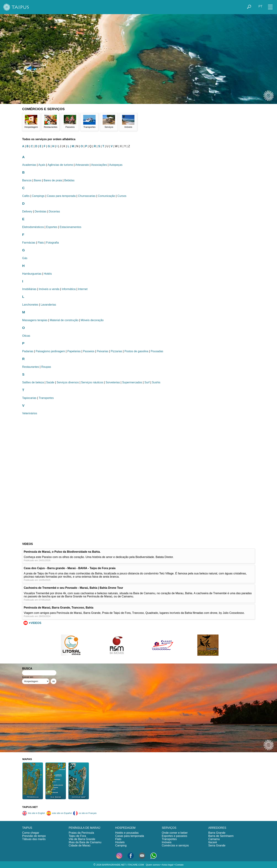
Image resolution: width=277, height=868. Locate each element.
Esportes (52, 227)
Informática (69, 289)
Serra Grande (217, 845)
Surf (147, 382)
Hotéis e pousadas (127, 833)
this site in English (33, 813)
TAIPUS (27, 828)
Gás (25, 258)
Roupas (46, 367)
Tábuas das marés (34, 839)
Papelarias (74, 351)
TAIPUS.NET (30, 807)
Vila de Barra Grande (82, 839)
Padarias (28, 351)
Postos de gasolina (136, 351)
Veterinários (30, 413)
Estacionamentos (70, 227)
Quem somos (153, 865)
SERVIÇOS (169, 828)
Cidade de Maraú (80, 845)
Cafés (26, 196)
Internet (83, 289)
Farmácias (29, 243)
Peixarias (103, 351)
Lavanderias (48, 305)
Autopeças (116, 165)
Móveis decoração (92, 320)
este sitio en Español (59, 813)
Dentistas (41, 211)
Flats (41, 243)
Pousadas (157, 351)
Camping (121, 845)
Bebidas (69, 180)
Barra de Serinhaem (221, 836)
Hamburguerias (32, 274)
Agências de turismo (60, 165)
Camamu (214, 839)
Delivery (27, 211)
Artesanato (82, 165)
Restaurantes (30, 367)
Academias (29, 165)
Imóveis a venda (49, 289)
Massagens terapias (35, 320)
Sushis (156, 382)
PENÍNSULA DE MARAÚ (85, 828)
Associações (99, 165)
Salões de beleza (33, 382)
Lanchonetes (30, 305)
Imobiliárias (29, 289)
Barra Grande (217, 833)
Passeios (89, 351)
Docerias (54, 211)
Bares (38, 180)
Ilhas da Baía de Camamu (85, 842)
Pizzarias (116, 351)
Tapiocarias (29, 398)
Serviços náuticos (92, 382)
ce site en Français (85, 813)
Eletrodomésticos (33, 227)
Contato (179, 865)
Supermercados (132, 382)
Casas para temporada (61, 196)
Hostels (120, 842)
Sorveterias (113, 382)
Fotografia (52, 243)
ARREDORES (217, 828)
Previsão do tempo (34, 836)
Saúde (50, 382)
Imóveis (167, 842)
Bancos (27, 180)
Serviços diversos (68, 382)
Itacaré (213, 842)
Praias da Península (81, 833)
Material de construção (64, 320)
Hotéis (48, 274)
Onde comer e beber (175, 833)
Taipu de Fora (77, 836)
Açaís (42, 165)
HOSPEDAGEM (125, 828)
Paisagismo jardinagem (50, 351)
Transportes (46, 398)
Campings (38, 196)
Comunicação (107, 196)
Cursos (122, 196)
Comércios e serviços (175, 845)
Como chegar (31, 833)
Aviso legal (167, 865)
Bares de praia (53, 180)
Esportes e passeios (175, 836)
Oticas (26, 336)
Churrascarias (87, 196)
